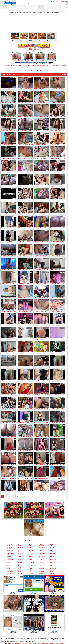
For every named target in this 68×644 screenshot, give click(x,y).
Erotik (36, 69)
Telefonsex (20, 66)
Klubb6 (35, 67)
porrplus (41, 562)
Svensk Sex (49, 69)
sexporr (52, 567)
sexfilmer (20, 555)
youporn (31, 559)
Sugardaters (62, 69)
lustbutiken (10, 547)
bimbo (9, 566)
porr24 (30, 567)
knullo (9, 569)
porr (40, 570)
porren (20, 566)
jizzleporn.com (11, 643)
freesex (20, 561)
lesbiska (31, 569)
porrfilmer (52, 556)
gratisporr (31, 553)
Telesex (24, 66)
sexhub (41, 564)
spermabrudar (11, 573)
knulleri (20, 550)
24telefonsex (42, 558)
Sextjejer (27, 67)
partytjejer (21, 547)
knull (19, 552)
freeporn (9, 562)
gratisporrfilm (32, 573)
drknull (20, 556)
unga (30, 549)
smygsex (10, 544)
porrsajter (31, 566)
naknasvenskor (11, 553)
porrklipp (20, 564)
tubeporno (10, 555)
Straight (54, 2)
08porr (41, 561)
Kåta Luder (6, 69)
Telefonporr (42, 66)
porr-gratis (42, 549)
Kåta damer (40, 70)
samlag (20, 559)
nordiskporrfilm (11, 549)
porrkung (20, 562)
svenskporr (10, 570)
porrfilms (9, 556)
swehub (52, 544)
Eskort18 (38, 67)
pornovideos (53, 559)
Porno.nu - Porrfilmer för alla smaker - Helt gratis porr (34, 48)
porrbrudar (42, 547)
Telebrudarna (15, 66)
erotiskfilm (31, 558)
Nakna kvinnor (15, 69)
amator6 (41, 555)
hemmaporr (31, 562)
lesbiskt (41, 550)
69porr (20, 572)
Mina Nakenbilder (49, 66)
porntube (41, 573)
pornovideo (52, 561)
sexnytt (51, 552)
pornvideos (42, 572)
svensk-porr (31, 550)
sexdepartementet (54, 558)
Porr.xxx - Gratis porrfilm (34, 50)
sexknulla (31, 556)
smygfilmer (31, 555)
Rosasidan (31, 67)
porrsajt (41, 566)
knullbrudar (10, 550)
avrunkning (21, 570)
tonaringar (52, 547)
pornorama (52, 562)
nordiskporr (21, 549)
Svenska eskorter (62, 66)
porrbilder (42, 569)
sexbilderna (42, 556)
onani (9, 552)
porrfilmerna (53, 573)
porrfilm (30, 544)
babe (9, 567)
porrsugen (52, 553)
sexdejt (51, 572)
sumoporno (10, 572)
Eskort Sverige (56, 66)
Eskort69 (10, 69)
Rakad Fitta (44, 69)
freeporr (31, 561)
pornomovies (53, 564)
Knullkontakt (32, 69)
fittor (19, 544)
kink (51, 566)
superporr (52, 570)
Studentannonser (22, 69)
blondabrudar (53, 569)
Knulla (58, 69)
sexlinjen (52, 549)
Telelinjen (10, 66)
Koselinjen (32, 66)
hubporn (41, 567)
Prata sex (28, 66)
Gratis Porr (40, 69)
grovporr (20, 567)
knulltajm (31, 570)
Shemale (64, 2)
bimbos (9, 564)
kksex (30, 572)
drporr (41, 559)
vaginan (31, 547)
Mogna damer (34, 70)
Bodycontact (43, 67)
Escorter (27, 69)
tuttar (51, 546)
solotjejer (52, 555)
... (14, 497)
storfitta (30, 552)
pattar (9, 546)
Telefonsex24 (37, 66)
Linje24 (6, 66)
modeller (41, 544)
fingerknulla (42, 553)
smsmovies (31, 564)
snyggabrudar (11, 559)
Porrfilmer (54, 69)
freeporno (10, 561)
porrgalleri (42, 546)
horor (51, 550)
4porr (20, 558)
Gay (59, 2)
